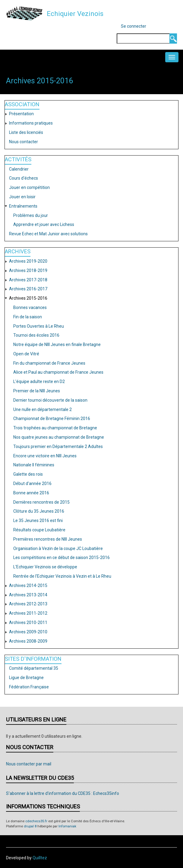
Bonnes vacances (30, 307)
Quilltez (40, 858)
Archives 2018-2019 (28, 270)
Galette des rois (28, 474)
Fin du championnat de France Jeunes (49, 363)
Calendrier (19, 169)
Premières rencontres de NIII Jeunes (48, 539)
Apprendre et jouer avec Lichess (44, 224)
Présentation (21, 114)
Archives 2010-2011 (28, 622)
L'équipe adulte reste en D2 (39, 381)
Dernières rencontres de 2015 (41, 502)
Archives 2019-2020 (28, 261)
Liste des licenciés (26, 132)
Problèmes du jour (31, 215)
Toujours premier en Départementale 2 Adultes (58, 446)
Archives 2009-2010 (28, 632)
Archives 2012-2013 (28, 604)
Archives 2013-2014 (28, 595)
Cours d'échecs (24, 178)
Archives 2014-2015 (28, 585)
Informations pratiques (31, 123)
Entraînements (23, 206)
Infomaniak (67, 826)
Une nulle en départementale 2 (43, 409)
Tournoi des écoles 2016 (36, 335)
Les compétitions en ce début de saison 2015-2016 (62, 558)
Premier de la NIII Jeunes (37, 391)
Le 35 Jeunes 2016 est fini (38, 520)
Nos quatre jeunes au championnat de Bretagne (59, 437)
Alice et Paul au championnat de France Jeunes (58, 372)
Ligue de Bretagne (26, 678)
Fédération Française (29, 687)
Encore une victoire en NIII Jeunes (45, 456)
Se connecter (134, 26)
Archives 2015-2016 (28, 298)
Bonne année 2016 (31, 493)
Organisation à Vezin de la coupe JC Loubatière (58, 548)
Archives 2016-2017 (28, 289)
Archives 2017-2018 (28, 280)
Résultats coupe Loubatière (39, 530)
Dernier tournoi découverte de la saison (50, 400)
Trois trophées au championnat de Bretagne (55, 428)
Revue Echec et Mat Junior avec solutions (48, 234)
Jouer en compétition (29, 187)
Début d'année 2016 (32, 483)
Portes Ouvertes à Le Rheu (39, 326)
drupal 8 (30, 826)
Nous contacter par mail (29, 764)
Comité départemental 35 (34, 668)
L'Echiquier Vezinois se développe (45, 567)
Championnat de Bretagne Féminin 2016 (52, 419)
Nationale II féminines (34, 465)
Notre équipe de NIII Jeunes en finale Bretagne (57, 344)
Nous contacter (24, 142)
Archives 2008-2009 (28, 641)
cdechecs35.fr (36, 821)
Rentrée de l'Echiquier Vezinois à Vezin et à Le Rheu (62, 576)
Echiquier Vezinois (75, 14)
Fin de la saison (28, 317)
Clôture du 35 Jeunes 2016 (39, 511)
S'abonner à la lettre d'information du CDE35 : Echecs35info (63, 793)
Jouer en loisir (22, 197)
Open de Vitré (26, 354)
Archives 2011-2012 (28, 613)
